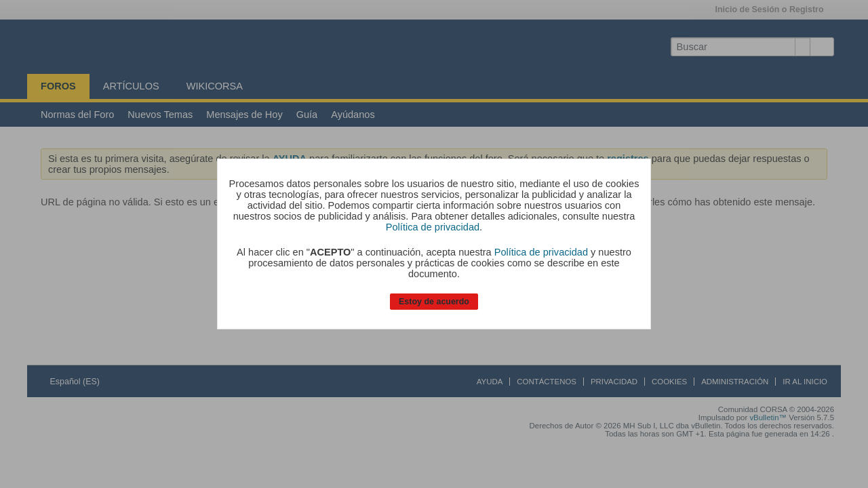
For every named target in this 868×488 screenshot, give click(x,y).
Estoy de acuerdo (434, 302)
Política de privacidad (433, 227)
